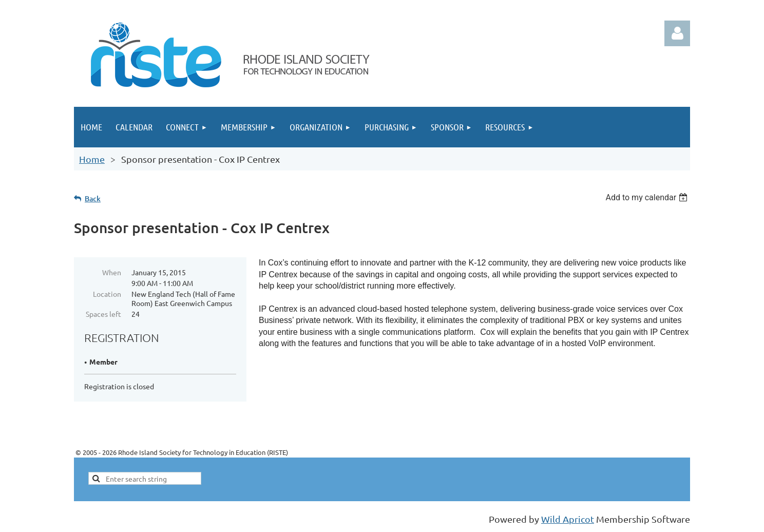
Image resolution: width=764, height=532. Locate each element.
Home (92, 159)
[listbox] (648, 197)
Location (107, 294)
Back (93, 198)
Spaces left (103, 314)
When (112, 272)
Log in (677, 33)
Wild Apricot (568, 519)
